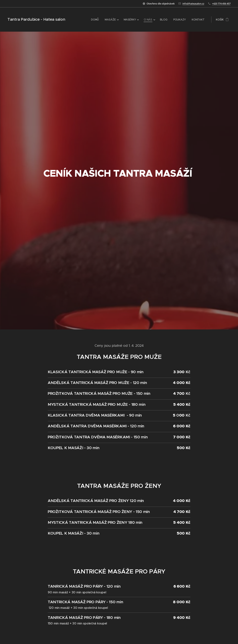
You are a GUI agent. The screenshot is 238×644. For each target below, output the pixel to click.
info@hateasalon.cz (193, 4)
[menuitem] (95, 20)
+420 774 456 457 (221, 4)
